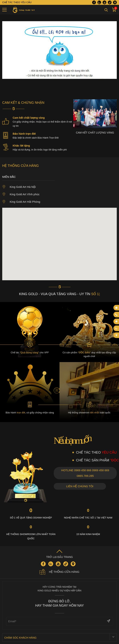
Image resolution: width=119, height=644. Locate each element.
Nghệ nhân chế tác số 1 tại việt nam (88, 518)
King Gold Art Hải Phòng (21, 202)
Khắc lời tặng (21, 146)
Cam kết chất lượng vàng (29, 118)
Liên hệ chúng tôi (80, 486)
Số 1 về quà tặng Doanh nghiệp (31, 518)
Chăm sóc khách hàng (20, 638)
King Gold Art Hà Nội (19, 187)
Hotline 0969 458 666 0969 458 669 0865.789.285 (85, 473)
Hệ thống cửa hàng (59, 572)
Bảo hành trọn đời (24, 134)
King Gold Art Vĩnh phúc (21, 194)
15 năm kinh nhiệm (88, 534)
